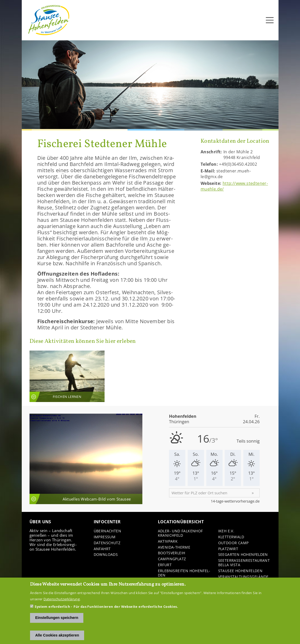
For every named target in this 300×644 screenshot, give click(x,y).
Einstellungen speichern (57, 618)
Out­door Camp (233, 543)
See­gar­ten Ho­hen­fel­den (243, 555)
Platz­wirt (228, 549)
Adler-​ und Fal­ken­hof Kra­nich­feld (180, 533)
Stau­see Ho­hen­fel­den (240, 571)
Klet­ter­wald (231, 537)
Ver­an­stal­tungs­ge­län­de (243, 577)
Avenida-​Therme (174, 547)
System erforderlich (52, 607)
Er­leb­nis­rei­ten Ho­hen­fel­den (184, 573)
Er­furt (165, 565)
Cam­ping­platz (172, 559)
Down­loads (106, 555)
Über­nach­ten (107, 531)
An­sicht (67, 376)
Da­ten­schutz (107, 543)
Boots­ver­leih (172, 553)
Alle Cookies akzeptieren (57, 636)
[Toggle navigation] (270, 20)
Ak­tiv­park (168, 541)
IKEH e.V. (226, 531)
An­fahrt (102, 549)
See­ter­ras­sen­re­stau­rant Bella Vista (244, 563)
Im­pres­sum (105, 537)
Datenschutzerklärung (62, 600)
